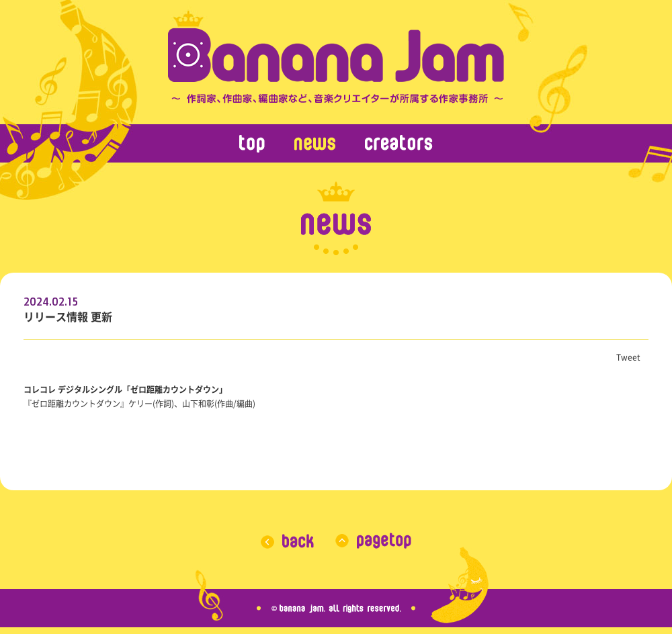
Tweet (628, 357)
